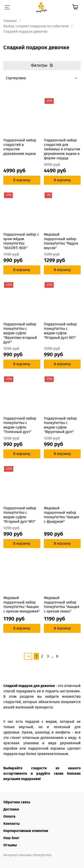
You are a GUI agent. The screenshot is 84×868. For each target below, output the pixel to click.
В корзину (22, 180)
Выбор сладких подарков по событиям (36, 26)
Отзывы (10, 845)
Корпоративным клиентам (26, 831)
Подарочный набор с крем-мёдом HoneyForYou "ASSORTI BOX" (21, 241)
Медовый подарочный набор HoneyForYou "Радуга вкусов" (61, 241)
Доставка (11, 809)
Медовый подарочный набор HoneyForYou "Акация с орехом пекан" (62, 605)
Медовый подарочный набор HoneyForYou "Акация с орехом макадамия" (22, 605)
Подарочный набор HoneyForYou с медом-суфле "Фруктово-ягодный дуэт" (20, 333)
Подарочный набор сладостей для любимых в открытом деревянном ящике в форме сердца (62, 149)
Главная (10, 21)
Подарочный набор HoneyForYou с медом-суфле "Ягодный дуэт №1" (60, 331)
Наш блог (11, 838)
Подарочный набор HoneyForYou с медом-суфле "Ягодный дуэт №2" (20, 515)
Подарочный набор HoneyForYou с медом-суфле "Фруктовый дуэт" (60, 425)
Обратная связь (17, 802)
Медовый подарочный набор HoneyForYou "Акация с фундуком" (62, 515)
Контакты (12, 824)
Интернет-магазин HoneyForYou (27, 855)
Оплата (9, 816)
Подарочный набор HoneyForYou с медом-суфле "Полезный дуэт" (20, 425)
